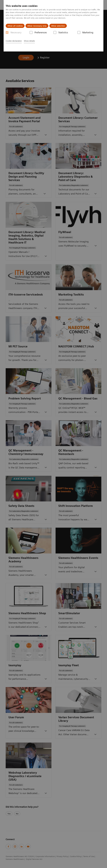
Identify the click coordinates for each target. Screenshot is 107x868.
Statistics (63, 32)
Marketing (88, 32)
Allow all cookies (15, 26)
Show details (29, 41)
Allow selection (58, 26)
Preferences (41, 32)
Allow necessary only (37, 26)
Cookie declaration (14, 41)
